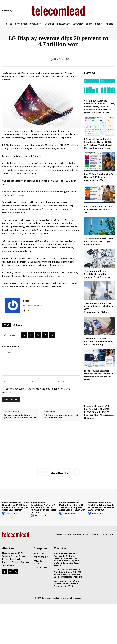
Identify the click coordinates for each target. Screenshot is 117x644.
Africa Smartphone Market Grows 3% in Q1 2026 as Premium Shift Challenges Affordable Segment (15, 506)
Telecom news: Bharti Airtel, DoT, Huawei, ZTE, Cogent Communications (99, 242)
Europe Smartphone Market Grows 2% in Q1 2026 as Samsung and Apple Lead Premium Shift (72, 506)
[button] (8, 11)
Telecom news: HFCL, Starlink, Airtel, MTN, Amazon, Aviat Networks (97, 274)
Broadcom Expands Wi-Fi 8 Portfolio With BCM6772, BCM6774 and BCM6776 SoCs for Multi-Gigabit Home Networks (99, 412)
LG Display (18, 325)
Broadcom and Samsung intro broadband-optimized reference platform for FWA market (98, 375)
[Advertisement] (99, 439)
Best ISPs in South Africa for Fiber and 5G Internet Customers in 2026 (99, 177)
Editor (27, 301)
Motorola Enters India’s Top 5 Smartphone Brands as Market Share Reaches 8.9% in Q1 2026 (101, 506)
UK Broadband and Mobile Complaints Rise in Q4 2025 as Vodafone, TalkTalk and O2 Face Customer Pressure (98, 143)
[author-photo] (4, 513)
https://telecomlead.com (33, 305)
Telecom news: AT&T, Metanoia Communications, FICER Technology (98, 341)
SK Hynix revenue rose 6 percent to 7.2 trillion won (61, 416)
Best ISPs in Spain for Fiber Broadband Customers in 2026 (98, 209)
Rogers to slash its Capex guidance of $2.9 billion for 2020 (20, 416)
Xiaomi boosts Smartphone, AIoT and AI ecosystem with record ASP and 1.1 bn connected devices (43, 507)
